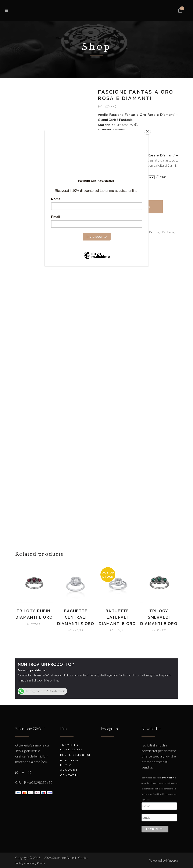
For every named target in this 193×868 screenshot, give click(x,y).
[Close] (147, 131)
